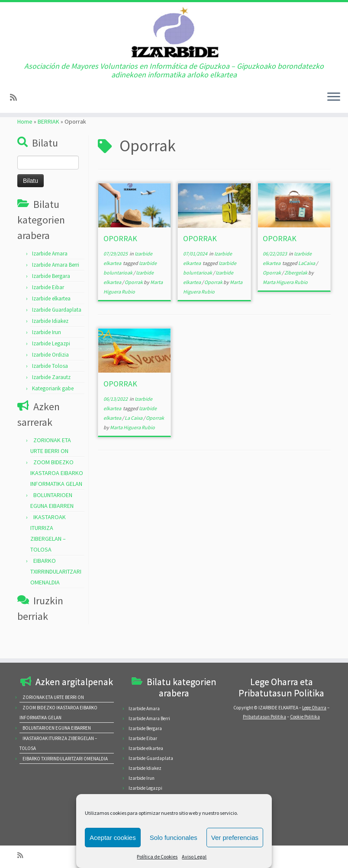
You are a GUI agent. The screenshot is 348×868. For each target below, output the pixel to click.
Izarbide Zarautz (51, 398)
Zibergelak (296, 293)
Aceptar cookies (113, 838)
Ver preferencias (235, 838)
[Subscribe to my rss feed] (16, 107)
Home (25, 142)
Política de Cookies (157, 857)
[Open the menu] (334, 107)
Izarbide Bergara (51, 297)
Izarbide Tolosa (50, 387)
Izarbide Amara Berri (56, 286)
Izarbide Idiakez (50, 342)
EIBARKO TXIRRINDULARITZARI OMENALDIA (56, 592)
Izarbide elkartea (51, 319)
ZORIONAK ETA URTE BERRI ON (53, 697)
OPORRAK (120, 259)
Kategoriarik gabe (53, 409)
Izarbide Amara (50, 274)
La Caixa (134, 439)
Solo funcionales (174, 838)
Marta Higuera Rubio (285, 303)
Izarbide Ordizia (50, 375)
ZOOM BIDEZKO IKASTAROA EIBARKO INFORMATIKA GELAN (57, 494)
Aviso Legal (194, 857)
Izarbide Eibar (48, 308)
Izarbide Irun (47, 353)
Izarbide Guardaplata (57, 330)
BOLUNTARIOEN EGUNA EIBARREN (57, 728)
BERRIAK (48, 142)
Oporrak (134, 303)
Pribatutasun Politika (264, 717)
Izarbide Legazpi (51, 364)
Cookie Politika (305, 717)
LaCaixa (307, 284)
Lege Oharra (314, 708)
